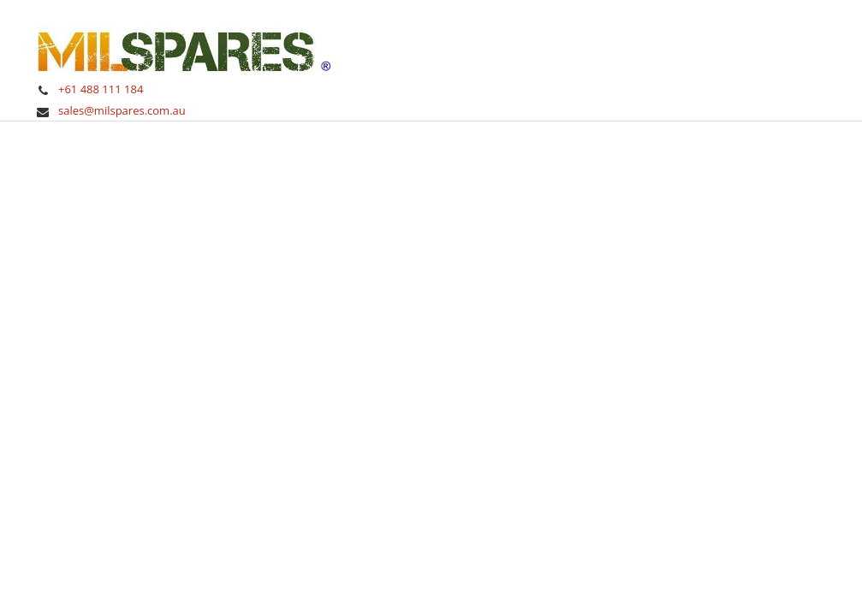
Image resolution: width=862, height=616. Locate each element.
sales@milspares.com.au (122, 110)
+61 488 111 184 (101, 89)
